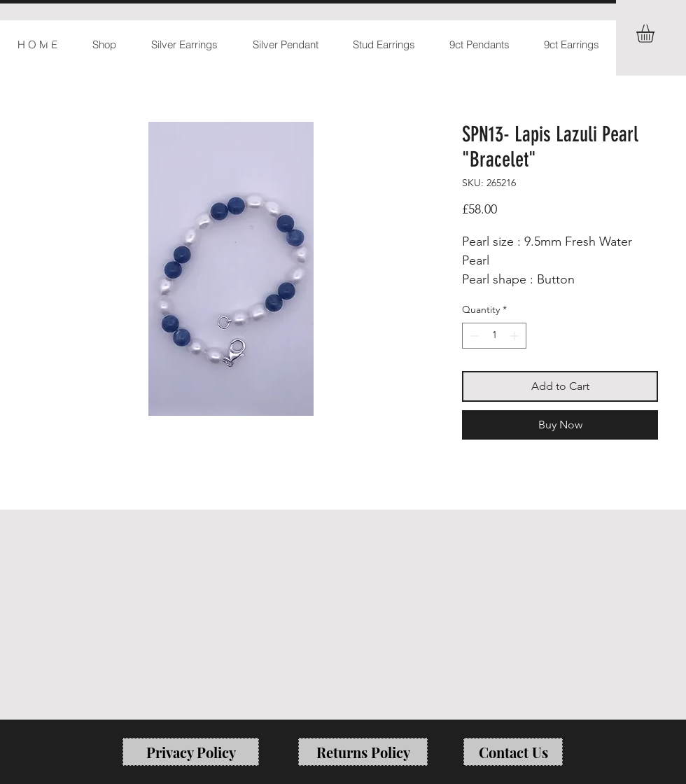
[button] (656, 34)
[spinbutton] (494, 336)
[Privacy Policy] (191, 752)
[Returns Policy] (363, 752)
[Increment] (516, 336)
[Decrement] (473, 336)
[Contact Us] (513, 752)
